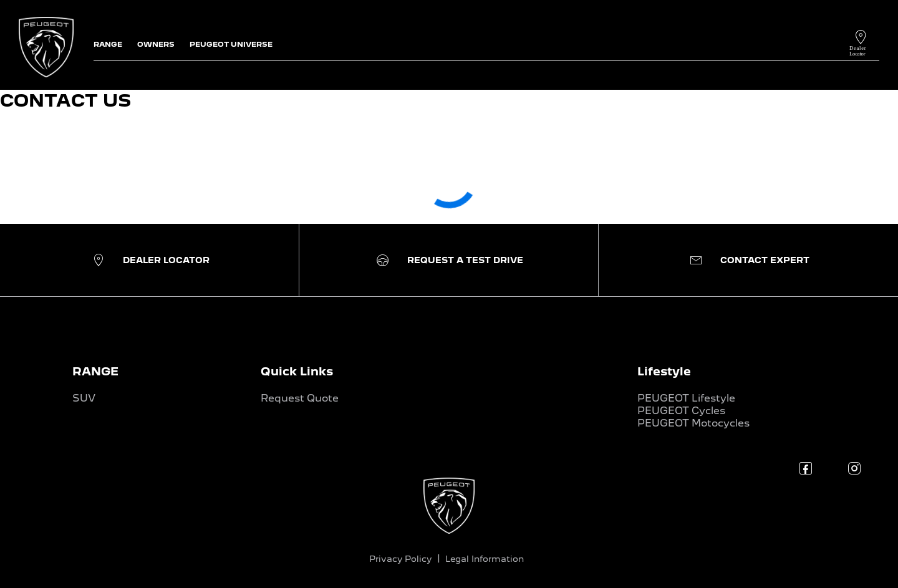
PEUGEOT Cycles (681, 411)
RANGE (95, 371)
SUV (84, 398)
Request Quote (300, 398)
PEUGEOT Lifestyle (686, 398)
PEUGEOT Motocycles (693, 423)
